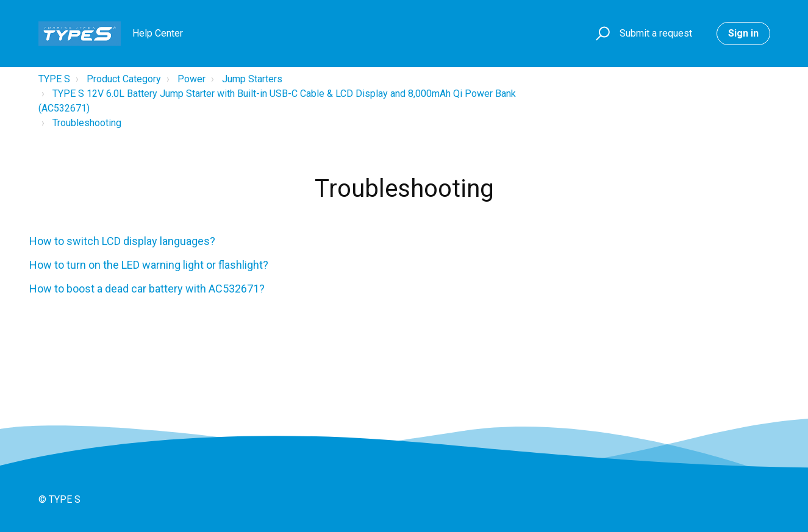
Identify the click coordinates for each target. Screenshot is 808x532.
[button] (601, 34)
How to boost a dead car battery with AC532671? (147, 289)
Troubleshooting (87, 123)
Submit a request (656, 33)
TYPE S (54, 79)
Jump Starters (252, 79)
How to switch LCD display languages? (122, 241)
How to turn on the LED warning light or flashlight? (149, 265)
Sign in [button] (743, 33)
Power (191, 79)
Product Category (124, 79)
